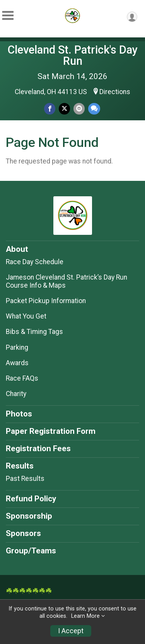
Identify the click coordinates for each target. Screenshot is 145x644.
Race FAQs (22, 378)
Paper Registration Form (51, 431)
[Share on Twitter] (64, 109)
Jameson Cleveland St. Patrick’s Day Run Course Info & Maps (67, 281)
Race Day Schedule (35, 262)
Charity (16, 394)
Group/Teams (31, 551)
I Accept (71, 631)
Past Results (25, 479)
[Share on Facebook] (50, 109)
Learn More (85, 616)
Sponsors (23, 533)
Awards (17, 363)
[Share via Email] (79, 109)
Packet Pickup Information (46, 301)
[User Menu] (132, 17)
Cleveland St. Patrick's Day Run (73, 55)
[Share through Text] (94, 109)
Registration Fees (38, 448)
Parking (17, 347)
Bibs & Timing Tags (34, 332)
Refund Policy (31, 499)
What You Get (26, 316)
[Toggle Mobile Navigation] (8, 16)
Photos (19, 414)
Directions (115, 92)
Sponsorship (29, 516)
